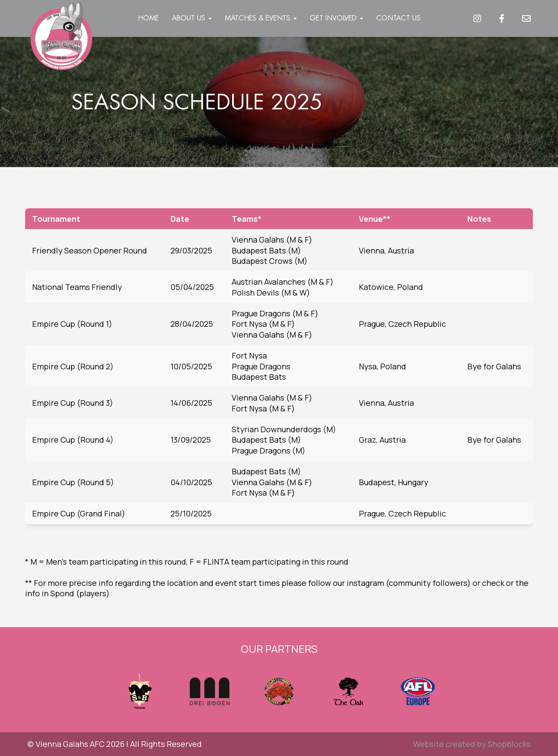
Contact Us (398, 18)
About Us (192, 18)
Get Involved (336, 18)
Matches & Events (261, 18)
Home (148, 18)
